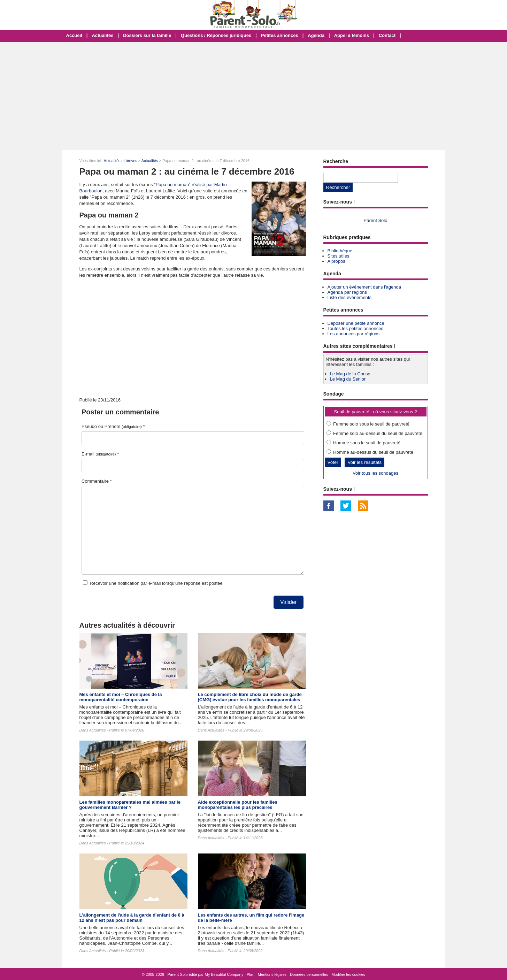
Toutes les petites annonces (355, 328)
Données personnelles (309, 974)
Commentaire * (97, 481)
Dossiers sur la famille (147, 35)
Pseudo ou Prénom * (113, 426)
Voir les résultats (364, 462)
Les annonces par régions (354, 334)
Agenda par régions (347, 292)
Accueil (74, 35)
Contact (387, 35)
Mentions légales (272, 974)
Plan (251, 974)
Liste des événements (349, 297)
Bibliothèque (340, 251)
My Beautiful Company (224, 974)
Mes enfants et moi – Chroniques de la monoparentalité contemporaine (121, 697)
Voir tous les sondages (375, 473)
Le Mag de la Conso (350, 374)
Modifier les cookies (348, 974)
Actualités (102, 35)
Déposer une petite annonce (356, 323)
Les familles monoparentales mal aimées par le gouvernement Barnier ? (130, 805)
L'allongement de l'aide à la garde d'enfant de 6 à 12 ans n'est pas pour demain (132, 918)
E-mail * (100, 454)
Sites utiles (339, 256)
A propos (336, 261)
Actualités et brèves (121, 161)
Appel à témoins (352, 35)
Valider (288, 602)
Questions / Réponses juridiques (216, 35)
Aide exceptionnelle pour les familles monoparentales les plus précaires (238, 805)
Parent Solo (376, 220)
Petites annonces (280, 35)
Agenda (316, 35)
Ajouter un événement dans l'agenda (364, 287)
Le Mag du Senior (348, 379)
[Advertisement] (254, 96)
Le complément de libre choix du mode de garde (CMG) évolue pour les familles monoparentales (250, 697)
